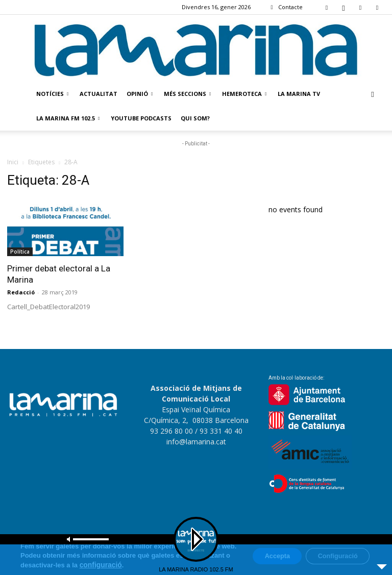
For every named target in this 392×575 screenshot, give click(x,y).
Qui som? (195, 118)
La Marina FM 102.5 (68, 118)
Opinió (140, 94)
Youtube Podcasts (141, 118)
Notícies (52, 94)
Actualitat (99, 94)
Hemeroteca (244, 94)
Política (20, 252)
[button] (373, 94)
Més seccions (187, 94)
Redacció (21, 292)
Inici (13, 162)
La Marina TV (299, 94)
